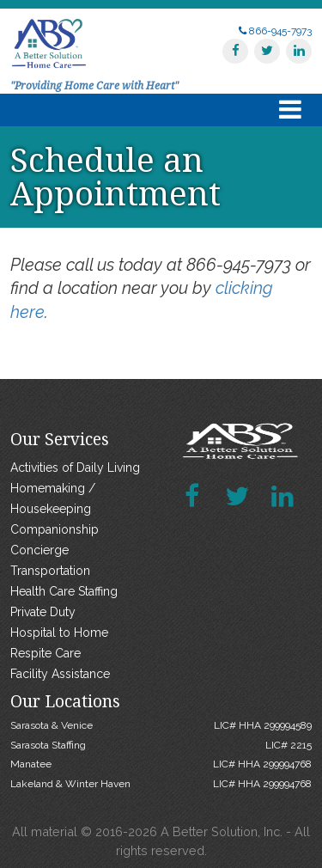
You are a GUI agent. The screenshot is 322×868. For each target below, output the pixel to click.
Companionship (55, 529)
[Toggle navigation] (290, 110)
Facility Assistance (60, 674)
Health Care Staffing (64, 591)
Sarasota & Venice (161, 725)
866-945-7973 (275, 31)
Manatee (161, 764)
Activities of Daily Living (75, 468)
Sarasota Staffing (161, 745)
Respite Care (46, 653)
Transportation (50, 571)
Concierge (39, 550)
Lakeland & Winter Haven (161, 784)
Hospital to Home (59, 633)
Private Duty (43, 612)
